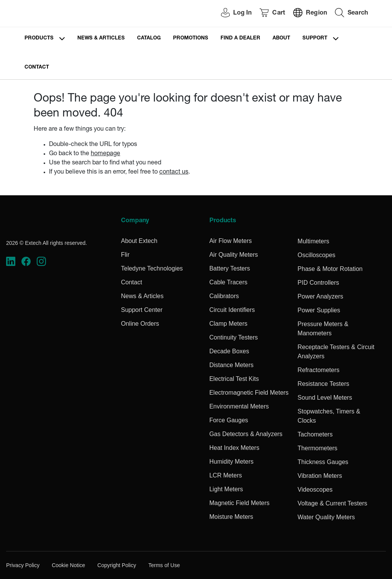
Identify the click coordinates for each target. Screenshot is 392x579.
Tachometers (315, 434)
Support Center (142, 310)
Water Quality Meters (326, 517)
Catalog (149, 39)
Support (315, 39)
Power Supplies (319, 310)
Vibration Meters (320, 476)
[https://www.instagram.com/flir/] (41, 262)
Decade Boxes (229, 351)
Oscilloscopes (316, 255)
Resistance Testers (323, 384)
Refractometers (318, 370)
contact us (174, 172)
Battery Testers (230, 268)
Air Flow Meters (231, 241)
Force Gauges (229, 420)
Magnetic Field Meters (239, 503)
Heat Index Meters (234, 448)
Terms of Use (164, 565)
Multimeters (313, 241)
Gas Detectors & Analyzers (246, 434)
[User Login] (232, 14)
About (281, 39)
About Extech (139, 241)
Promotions (191, 39)
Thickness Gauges (323, 462)
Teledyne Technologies (152, 268)
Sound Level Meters (325, 398)
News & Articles (101, 39)
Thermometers (317, 448)
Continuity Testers (234, 337)
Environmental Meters (239, 406)
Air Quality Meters (234, 255)
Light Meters (226, 489)
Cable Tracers (229, 282)
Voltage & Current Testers (332, 503)
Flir (125, 255)
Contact (37, 68)
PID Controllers (318, 283)
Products (39, 39)
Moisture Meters (231, 517)
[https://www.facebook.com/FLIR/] (26, 262)
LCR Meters (226, 475)
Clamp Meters (229, 324)
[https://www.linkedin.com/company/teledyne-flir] (11, 262)
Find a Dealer (240, 39)
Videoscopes (315, 490)
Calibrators (224, 296)
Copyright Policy (117, 565)
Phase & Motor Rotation (330, 269)
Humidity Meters (232, 462)
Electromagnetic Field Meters (249, 393)
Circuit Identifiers (232, 310)
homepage (105, 154)
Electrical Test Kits (234, 379)
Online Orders (140, 324)
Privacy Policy (23, 565)
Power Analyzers (320, 296)
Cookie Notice (68, 565)
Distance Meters (232, 365)
